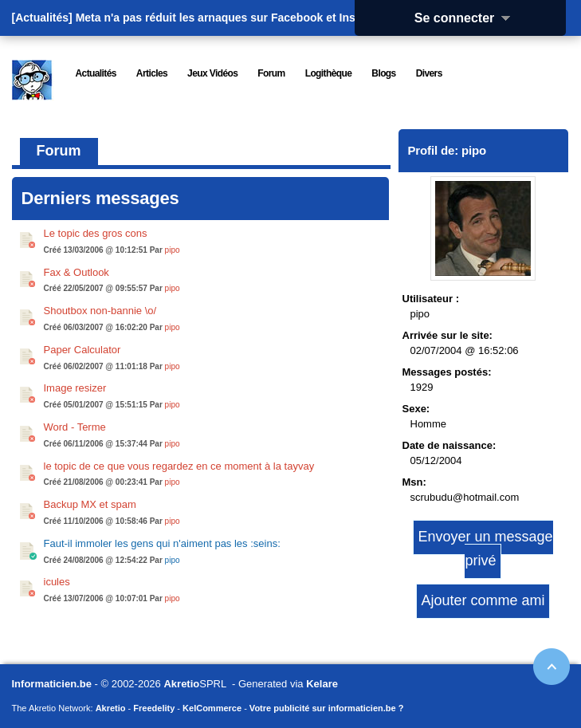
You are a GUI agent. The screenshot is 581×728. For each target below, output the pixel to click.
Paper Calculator (82, 350)
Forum (59, 151)
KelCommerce (212, 708)
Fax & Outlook (77, 272)
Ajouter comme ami (483, 600)
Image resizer (75, 388)
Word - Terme (75, 427)
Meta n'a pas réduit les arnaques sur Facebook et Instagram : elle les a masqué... (290, 18)
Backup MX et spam (90, 504)
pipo (173, 250)
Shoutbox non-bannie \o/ (100, 311)
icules (57, 582)
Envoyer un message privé (485, 549)
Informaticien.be (52, 684)
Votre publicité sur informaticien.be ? (327, 708)
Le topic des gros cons (96, 233)
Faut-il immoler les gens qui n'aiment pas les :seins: (162, 543)
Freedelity (154, 708)
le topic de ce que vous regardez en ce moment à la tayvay (179, 466)
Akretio (181, 684)
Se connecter (468, 18)
